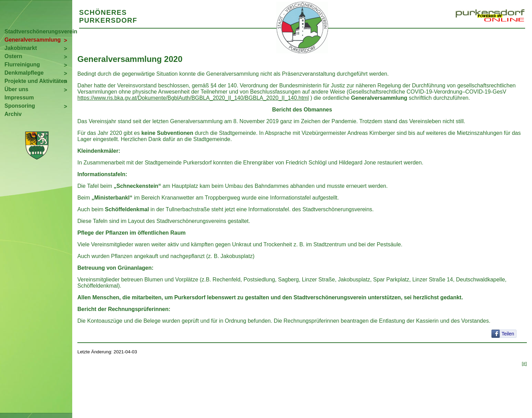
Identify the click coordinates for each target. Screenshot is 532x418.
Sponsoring (20, 106)
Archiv (13, 114)
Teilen (508, 334)
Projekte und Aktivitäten (36, 81)
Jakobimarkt (21, 48)
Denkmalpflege (24, 73)
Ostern (13, 56)
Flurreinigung (22, 65)
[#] (524, 363)
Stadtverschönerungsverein (38, 31)
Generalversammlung (33, 40)
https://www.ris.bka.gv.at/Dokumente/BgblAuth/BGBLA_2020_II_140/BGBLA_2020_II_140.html (193, 98)
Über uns (16, 89)
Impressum (19, 98)
